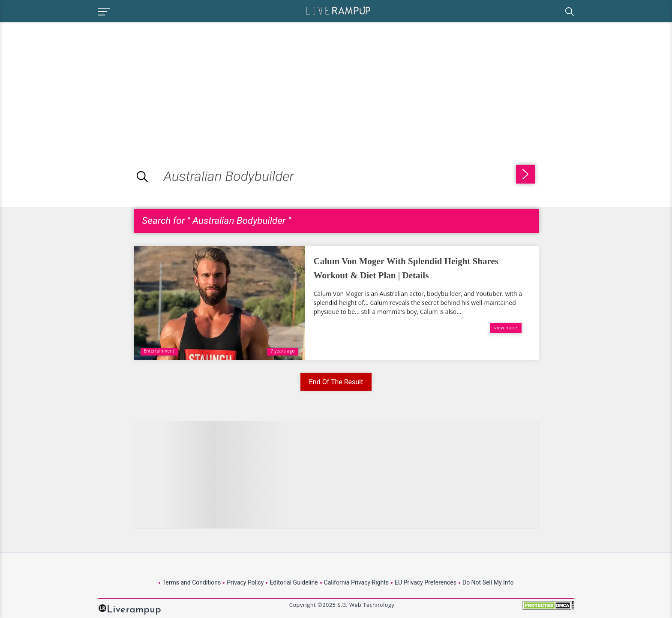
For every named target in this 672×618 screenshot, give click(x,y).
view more (505, 327)
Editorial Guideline (294, 582)
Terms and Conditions (192, 582)
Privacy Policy (245, 582)
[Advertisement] (72, 82)
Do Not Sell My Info (488, 582)
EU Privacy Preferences (426, 582)
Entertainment (159, 351)
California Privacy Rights (356, 582)
